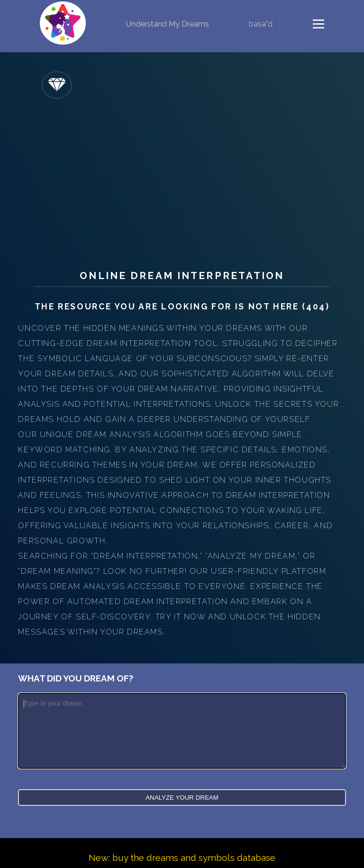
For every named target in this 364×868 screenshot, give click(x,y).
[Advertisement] (182, 179)
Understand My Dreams (168, 24)
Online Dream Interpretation (182, 275)
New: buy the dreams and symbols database (182, 858)
